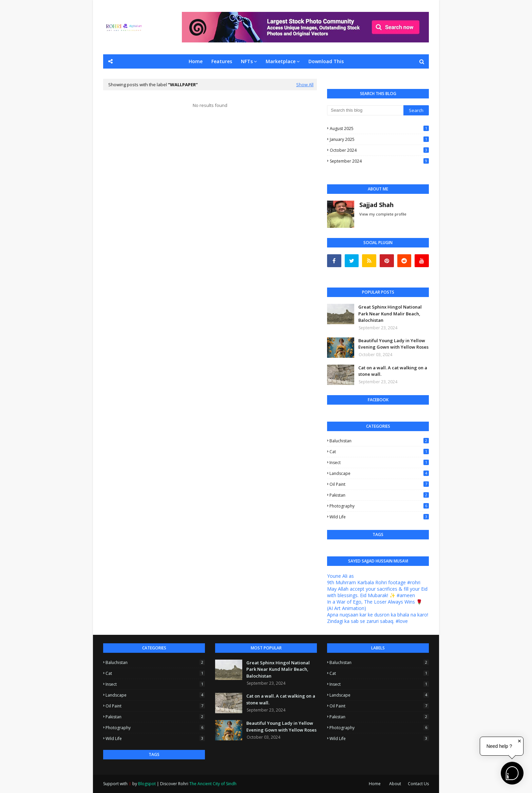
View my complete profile (383, 214)
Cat (379, 452)
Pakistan (379, 495)
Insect (379, 463)
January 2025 (379, 139)
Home (375, 784)
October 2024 (379, 150)
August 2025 (379, 128)
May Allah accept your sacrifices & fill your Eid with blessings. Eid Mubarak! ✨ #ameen (377, 592)
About (395, 784)
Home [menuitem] (196, 61)
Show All (305, 85)
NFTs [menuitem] (247, 61)
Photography (379, 506)
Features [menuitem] (222, 61)
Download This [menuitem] (326, 61)
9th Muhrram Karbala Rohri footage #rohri (374, 582)
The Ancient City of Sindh (213, 784)
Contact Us (418, 784)
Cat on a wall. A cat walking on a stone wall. (393, 371)
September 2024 (379, 161)
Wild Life (379, 517)
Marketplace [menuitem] (281, 61)
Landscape (379, 473)
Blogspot (147, 784)
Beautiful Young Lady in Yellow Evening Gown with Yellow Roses (393, 344)
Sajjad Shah (376, 205)
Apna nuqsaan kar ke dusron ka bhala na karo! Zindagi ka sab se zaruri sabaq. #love (378, 618)
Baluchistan (379, 441)
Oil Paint (379, 484)
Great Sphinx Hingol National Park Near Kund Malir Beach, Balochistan (390, 313)
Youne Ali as (340, 576)
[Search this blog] (365, 110)
